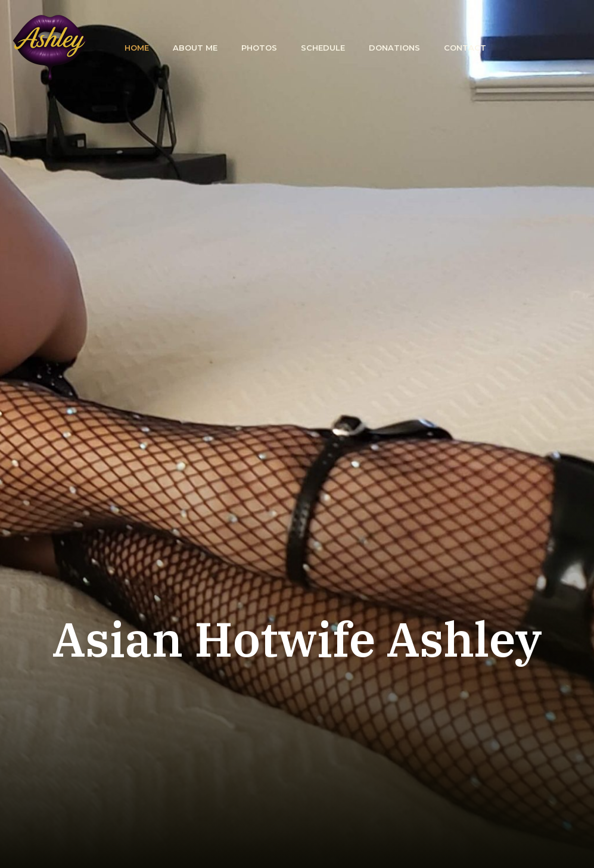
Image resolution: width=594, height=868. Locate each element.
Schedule (323, 48)
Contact (465, 48)
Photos (259, 48)
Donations (394, 48)
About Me (195, 48)
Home (137, 48)
